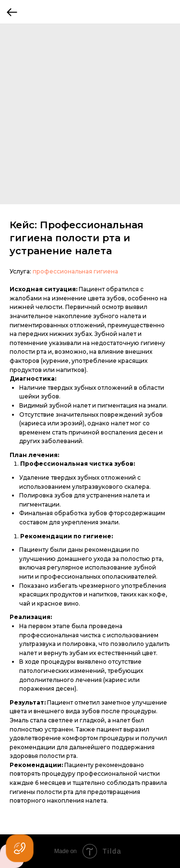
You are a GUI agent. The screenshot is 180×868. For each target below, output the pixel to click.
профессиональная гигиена (75, 271)
